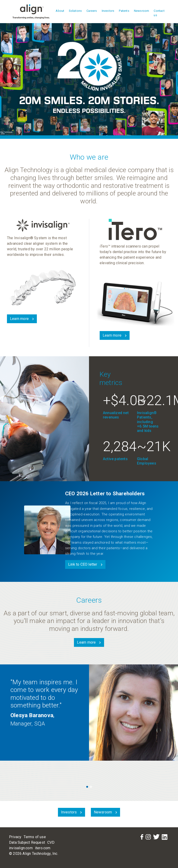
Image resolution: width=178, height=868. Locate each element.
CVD (51, 842)
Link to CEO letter (83, 564)
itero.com (43, 848)
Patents (124, 11)
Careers (92, 11)
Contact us (159, 13)
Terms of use (35, 837)
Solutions (75, 11)
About (60, 11)
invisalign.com (21, 848)
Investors (108, 11)
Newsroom (142, 11)
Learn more (19, 319)
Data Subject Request (27, 842)
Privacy (15, 837)
